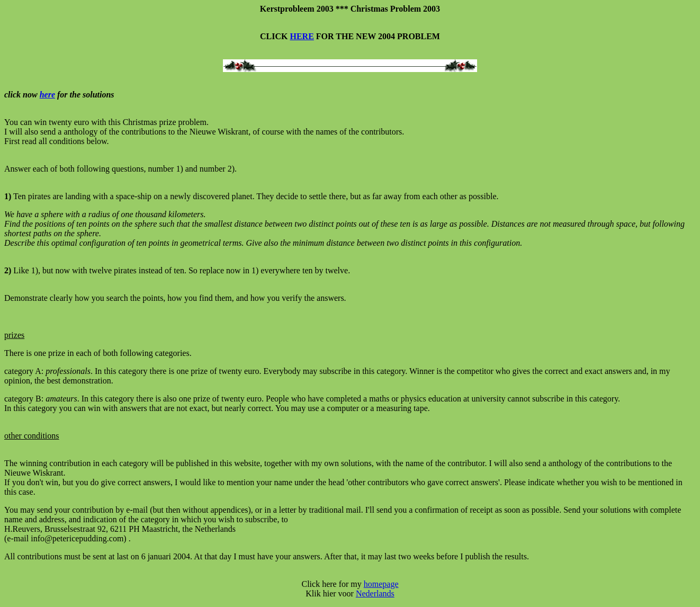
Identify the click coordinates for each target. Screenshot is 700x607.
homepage (381, 584)
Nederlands (375, 593)
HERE (302, 36)
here (47, 95)
